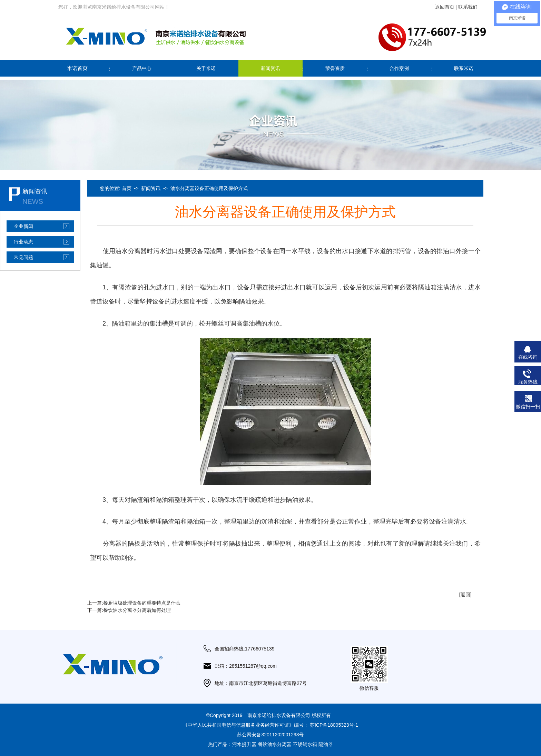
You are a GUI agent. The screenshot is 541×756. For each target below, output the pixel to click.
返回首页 (445, 7)
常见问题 (23, 257)
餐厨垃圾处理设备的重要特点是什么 (142, 603)
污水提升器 (244, 744)
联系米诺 (464, 68)
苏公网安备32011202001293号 (270, 735)
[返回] (465, 595)
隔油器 (326, 744)
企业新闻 (23, 226)
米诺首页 (77, 68)
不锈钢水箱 (305, 744)
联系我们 (468, 7)
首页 (127, 188)
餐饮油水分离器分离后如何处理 (137, 610)
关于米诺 (206, 68)
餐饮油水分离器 (275, 744)
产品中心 (142, 68)
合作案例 (399, 68)
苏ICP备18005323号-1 (334, 725)
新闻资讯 (270, 68)
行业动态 (23, 242)
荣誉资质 (335, 68)
